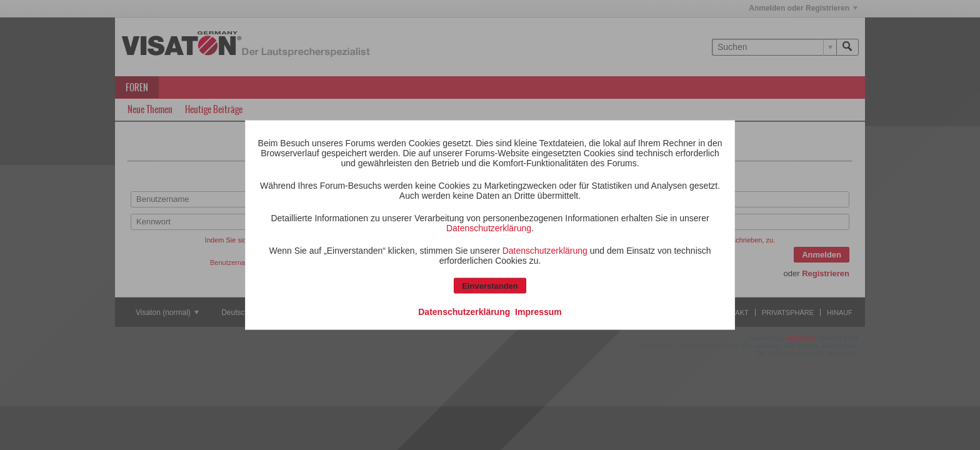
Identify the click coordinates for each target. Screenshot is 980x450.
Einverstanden (490, 286)
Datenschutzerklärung (489, 228)
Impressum (538, 312)
